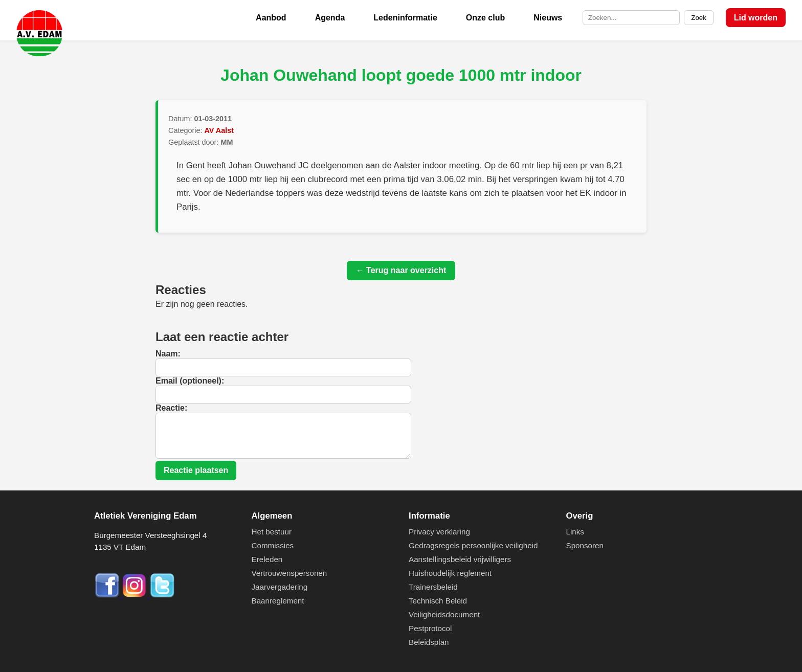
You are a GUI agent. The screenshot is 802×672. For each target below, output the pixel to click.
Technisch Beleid (438, 601)
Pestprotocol (430, 628)
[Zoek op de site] (631, 18)
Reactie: (171, 408)
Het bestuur (272, 532)
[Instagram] (136, 596)
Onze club (485, 18)
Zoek (699, 18)
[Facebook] (108, 596)
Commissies (273, 545)
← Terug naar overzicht (401, 270)
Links (575, 532)
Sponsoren (585, 545)
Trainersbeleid (433, 587)
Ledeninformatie (405, 18)
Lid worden (756, 18)
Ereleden (267, 559)
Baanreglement (278, 601)
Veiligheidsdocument (444, 614)
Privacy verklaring (439, 532)
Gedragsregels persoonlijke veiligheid (473, 545)
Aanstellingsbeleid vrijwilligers (460, 559)
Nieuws (548, 18)
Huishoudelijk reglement (450, 573)
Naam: (168, 354)
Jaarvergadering (280, 587)
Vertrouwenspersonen (289, 573)
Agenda (330, 18)
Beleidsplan (429, 642)
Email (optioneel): (190, 381)
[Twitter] (162, 596)
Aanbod (271, 18)
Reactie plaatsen (196, 470)
